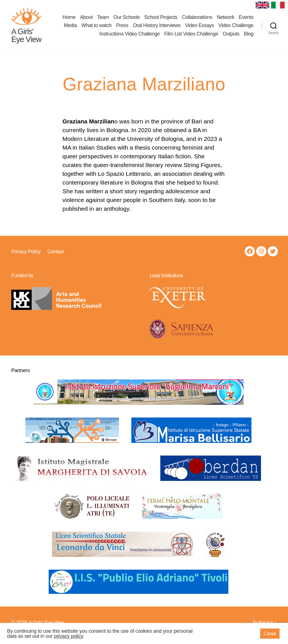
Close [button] (270, 634)
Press (122, 28)
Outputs (231, 37)
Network (225, 20)
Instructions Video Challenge (130, 37)
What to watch (96, 28)
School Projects (161, 20)
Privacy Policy (26, 257)
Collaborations (197, 20)
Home (69, 20)
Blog (249, 37)
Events (246, 20)
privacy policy (68, 636)
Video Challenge (236, 28)
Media (70, 28)
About (86, 20)
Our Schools (127, 20)
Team (103, 20)
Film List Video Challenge (191, 37)
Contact (55, 257)
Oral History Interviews (157, 28)
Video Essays (200, 28)
